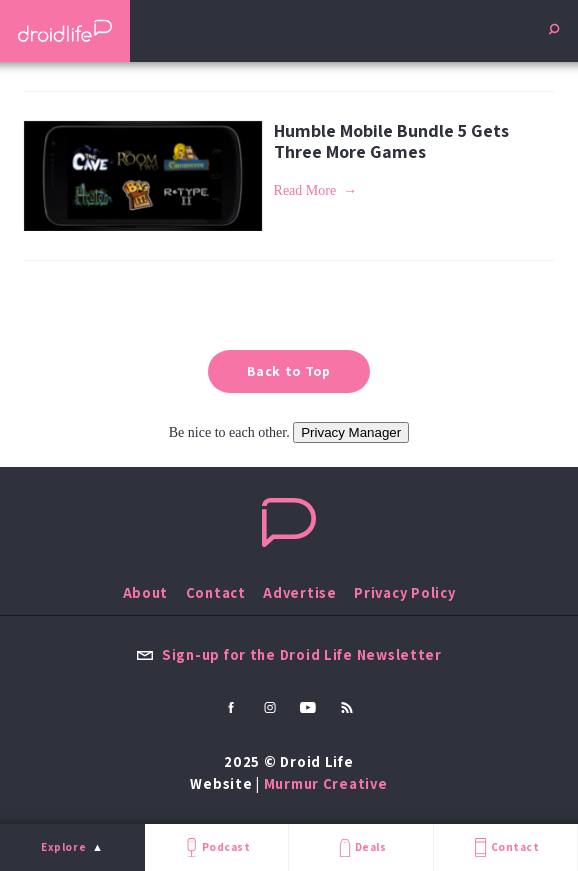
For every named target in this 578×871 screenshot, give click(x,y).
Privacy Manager (351, 432)
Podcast (216, 847)
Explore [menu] (63, 847)
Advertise (300, 592)
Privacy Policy (404, 592)
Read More (305, 190)
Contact (505, 847)
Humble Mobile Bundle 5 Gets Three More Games (391, 141)
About (146, 592)
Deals (360, 847)
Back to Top (289, 371)
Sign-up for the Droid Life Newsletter (289, 654)
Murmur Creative (326, 783)
